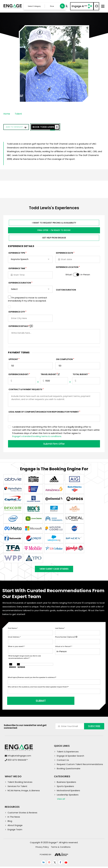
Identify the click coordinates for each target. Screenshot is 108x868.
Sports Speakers (65, 788)
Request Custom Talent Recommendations (80, 766)
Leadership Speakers (68, 796)
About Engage (15, 827)
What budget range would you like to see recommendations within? (25, 659)
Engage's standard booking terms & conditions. (37, 437)
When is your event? (16, 648)
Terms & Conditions (61, 849)
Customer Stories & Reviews (22, 814)
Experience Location (67, 268)
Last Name (60, 630)
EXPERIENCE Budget (19, 375)
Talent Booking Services (20, 784)
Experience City (17, 312)
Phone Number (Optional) (66, 638)
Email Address (14, 638)
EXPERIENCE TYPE (17, 253)
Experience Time (17, 269)
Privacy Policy (42, 849)
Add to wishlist (17, 128)
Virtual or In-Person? (64, 648)
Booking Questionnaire (69, 770)
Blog (10, 822)
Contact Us (63, 761)
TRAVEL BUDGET (49, 375)
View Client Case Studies (54, 570)
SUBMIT (29, 702)
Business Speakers (66, 784)
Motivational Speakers (68, 792)
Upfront (13, 360)
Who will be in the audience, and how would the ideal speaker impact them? (38, 688)
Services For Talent (17, 788)
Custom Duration (66, 290)
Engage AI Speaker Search (70, 757)
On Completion (64, 360)
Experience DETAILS (19, 327)
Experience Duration (20, 283)
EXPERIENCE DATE (64, 253)
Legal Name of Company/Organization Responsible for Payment (44, 412)
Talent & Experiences (68, 753)
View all (61, 800)
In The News (14, 818)
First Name (13, 630)
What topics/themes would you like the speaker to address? (32, 679)
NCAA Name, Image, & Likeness (24, 792)
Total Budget (80, 375)
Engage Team (15, 831)
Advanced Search (66, 6)
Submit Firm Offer (54, 444)
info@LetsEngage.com (19, 757)
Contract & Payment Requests (25, 390)
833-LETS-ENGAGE (18, 761)
